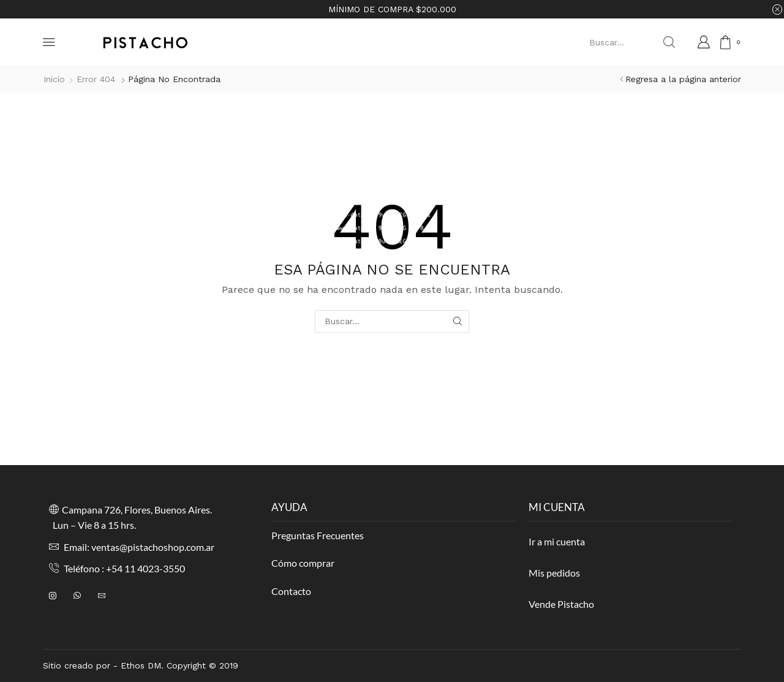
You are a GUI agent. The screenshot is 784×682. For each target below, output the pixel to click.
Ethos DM (141, 665)
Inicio (54, 79)
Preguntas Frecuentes (318, 535)
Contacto (291, 591)
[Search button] (669, 42)
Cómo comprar (303, 563)
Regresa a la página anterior (683, 79)
